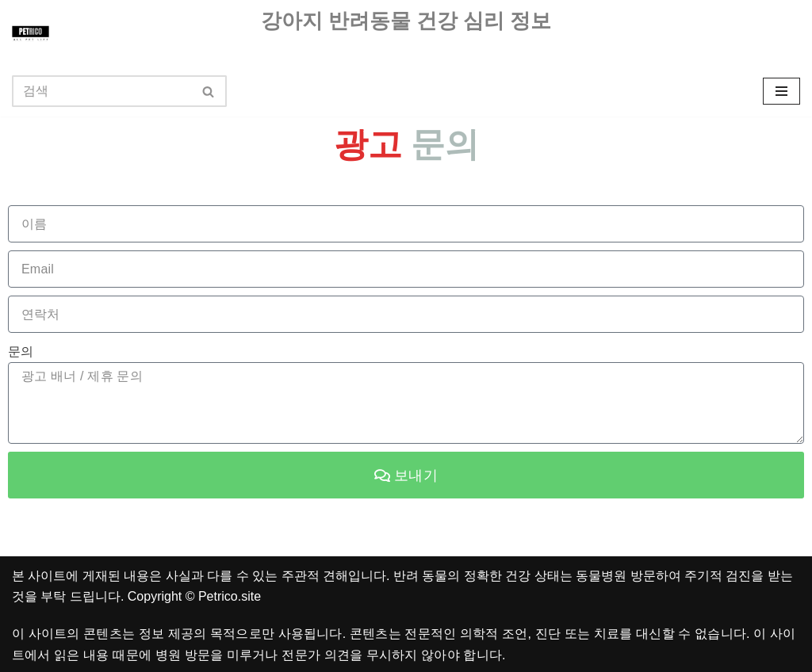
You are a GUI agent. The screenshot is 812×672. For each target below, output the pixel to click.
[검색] (101, 91)
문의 (21, 351)
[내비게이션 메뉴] (781, 91)
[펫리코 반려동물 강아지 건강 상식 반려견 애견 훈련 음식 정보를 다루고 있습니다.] (31, 33)
